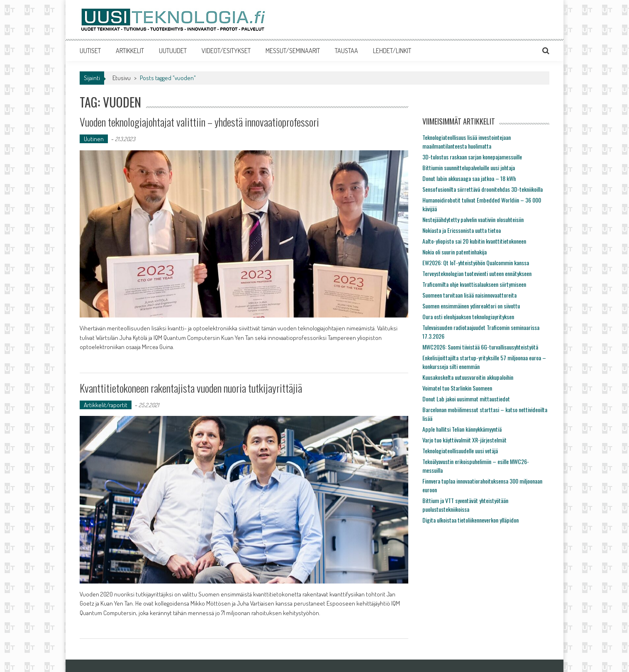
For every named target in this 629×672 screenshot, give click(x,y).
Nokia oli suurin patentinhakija (455, 252)
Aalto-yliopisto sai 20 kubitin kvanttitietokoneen (474, 241)
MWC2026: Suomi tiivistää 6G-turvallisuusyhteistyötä (480, 347)
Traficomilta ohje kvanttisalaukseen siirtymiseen (474, 284)
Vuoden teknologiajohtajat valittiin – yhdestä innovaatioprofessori (199, 122)
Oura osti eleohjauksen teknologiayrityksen (468, 316)
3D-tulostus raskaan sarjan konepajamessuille (472, 157)
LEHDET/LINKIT (392, 51)
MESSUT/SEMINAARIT (293, 51)
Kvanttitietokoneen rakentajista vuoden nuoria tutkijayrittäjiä (191, 388)
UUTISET (90, 51)
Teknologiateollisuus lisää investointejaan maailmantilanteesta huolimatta (467, 142)
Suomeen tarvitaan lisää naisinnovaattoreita (469, 295)
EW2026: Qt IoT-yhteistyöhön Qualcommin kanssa (476, 263)
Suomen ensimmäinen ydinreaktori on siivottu (471, 306)
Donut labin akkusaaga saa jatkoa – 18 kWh (469, 178)
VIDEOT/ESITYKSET (226, 51)
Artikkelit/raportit (106, 405)
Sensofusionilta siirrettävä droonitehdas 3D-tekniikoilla (483, 189)
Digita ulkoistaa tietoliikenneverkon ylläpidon (471, 520)
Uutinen (94, 139)
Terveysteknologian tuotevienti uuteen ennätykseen (477, 273)
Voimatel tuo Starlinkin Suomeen (457, 388)
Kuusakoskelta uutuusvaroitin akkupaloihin (468, 377)
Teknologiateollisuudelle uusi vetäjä (460, 451)
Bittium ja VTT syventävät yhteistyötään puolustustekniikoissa (465, 505)
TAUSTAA (346, 51)
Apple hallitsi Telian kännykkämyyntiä (462, 429)
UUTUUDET (173, 51)
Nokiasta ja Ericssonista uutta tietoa (462, 230)
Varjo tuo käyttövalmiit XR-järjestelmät (464, 440)
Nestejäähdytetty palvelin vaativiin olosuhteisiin (473, 219)
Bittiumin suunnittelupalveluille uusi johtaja (469, 167)
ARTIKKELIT (130, 51)
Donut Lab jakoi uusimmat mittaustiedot (466, 399)
